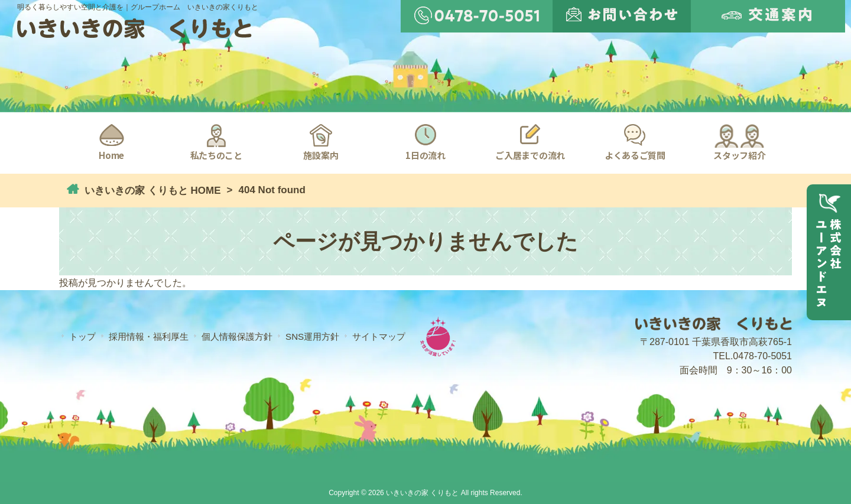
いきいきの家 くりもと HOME (151, 191)
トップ (82, 336)
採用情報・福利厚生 (149, 336)
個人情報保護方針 (237, 336)
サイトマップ (379, 336)
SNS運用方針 (312, 336)
